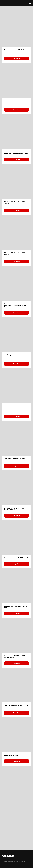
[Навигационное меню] (30, 3)
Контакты (26, 859)
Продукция (18, 859)
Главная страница (7, 859)
